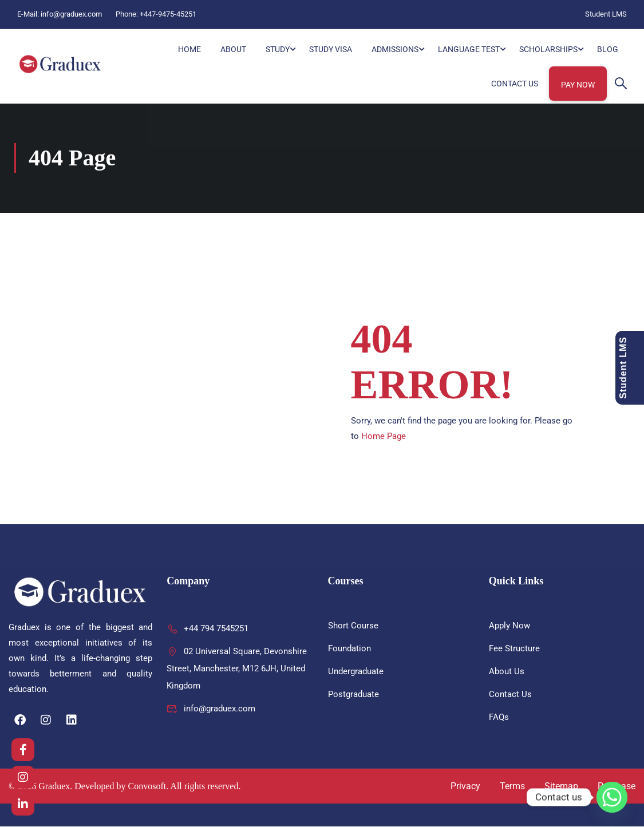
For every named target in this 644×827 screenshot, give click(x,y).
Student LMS (606, 14)
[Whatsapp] (612, 797)
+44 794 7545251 (208, 629)
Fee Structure (514, 649)
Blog (608, 49)
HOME (189, 49)
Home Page (384, 437)
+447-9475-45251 (168, 14)
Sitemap (561, 787)
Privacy (465, 787)
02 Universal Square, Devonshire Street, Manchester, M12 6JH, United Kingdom (237, 669)
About (233, 49)
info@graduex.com (71, 14)
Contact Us (515, 84)
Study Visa (331, 49)
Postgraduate (353, 695)
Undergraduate (356, 672)
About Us (507, 672)
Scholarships (548, 49)
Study (278, 49)
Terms (512, 787)
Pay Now (578, 85)
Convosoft (147, 787)
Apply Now (509, 626)
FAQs (499, 718)
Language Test (469, 49)
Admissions (395, 49)
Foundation (349, 649)
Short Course (353, 626)
